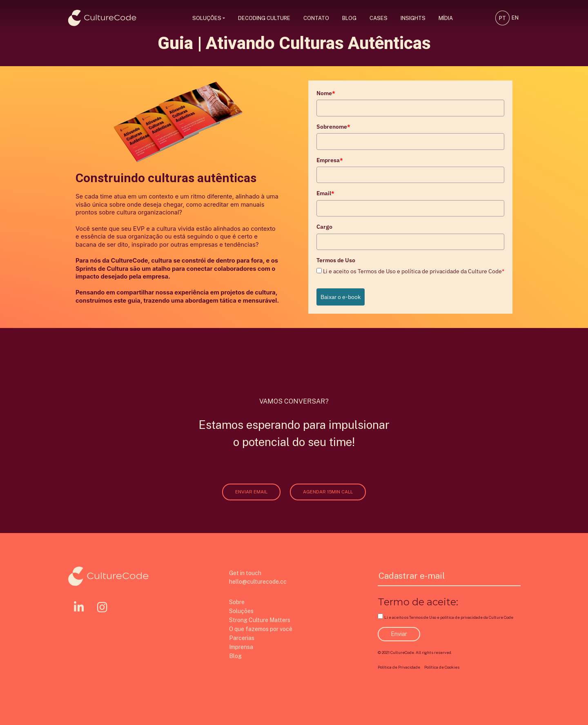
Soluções (207, 18)
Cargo (324, 227)
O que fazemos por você (261, 629)
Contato (316, 18)
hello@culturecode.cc (258, 582)
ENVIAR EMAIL (251, 492)
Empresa (330, 160)
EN (515, 18)
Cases (379, 18)
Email (325, 193)
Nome (326, 93)
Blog (349, 18)
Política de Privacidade (399, 667)
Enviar (399, 634)
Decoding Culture (264, 18)
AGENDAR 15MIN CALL (328, 492)
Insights (413, 18)
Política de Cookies (442, 667)
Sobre (237, 602)
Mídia (446, 18)
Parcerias (242, 638)
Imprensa (241, 647)
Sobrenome (333, 127)
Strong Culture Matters (260, 620)
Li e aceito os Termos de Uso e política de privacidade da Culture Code (414, 271)
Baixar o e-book (341, 297)
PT (502, 18)
